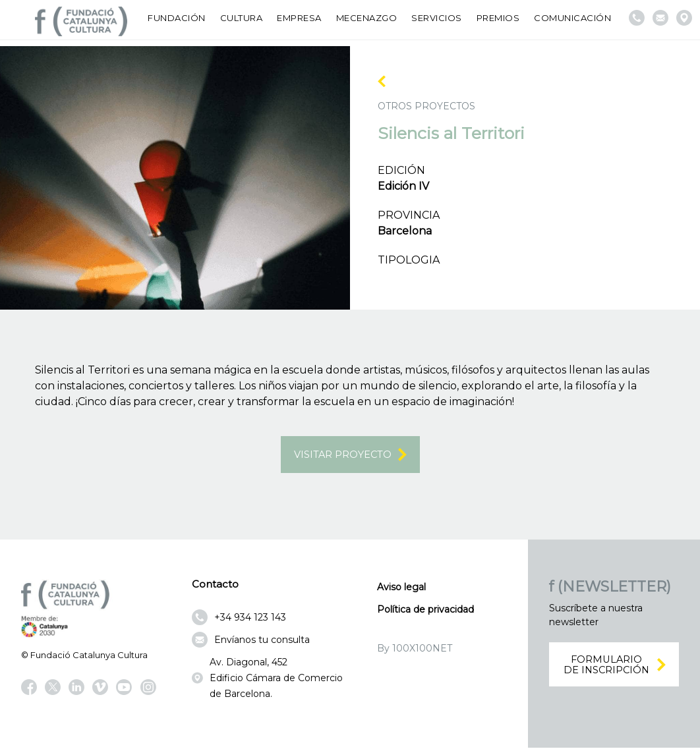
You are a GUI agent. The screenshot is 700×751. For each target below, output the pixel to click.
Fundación (177, 18)
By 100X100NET (415, 651)
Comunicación (572, 18)
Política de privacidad (425, 612)
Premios (498, 18)
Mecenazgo (367, 18)
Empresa (299, 18)
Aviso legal (401, 590)
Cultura (242, 18)
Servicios (437, 18)
